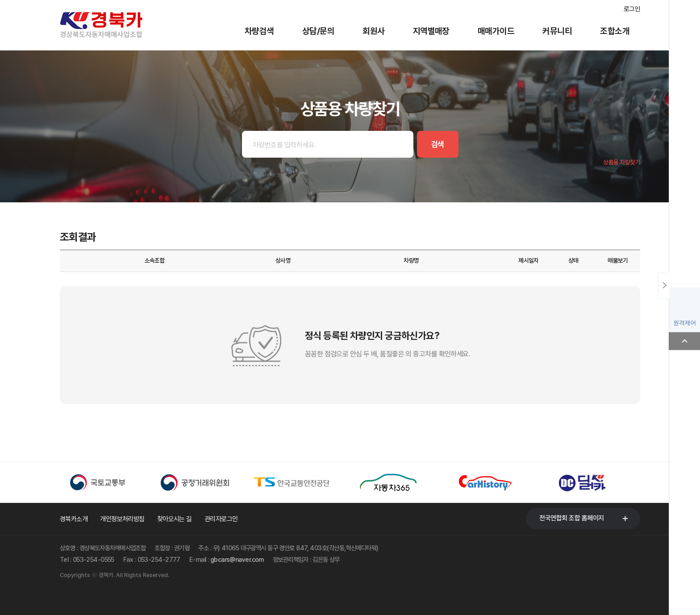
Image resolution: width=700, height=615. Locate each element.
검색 (438, 144)
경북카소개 (74, 519)
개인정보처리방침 (122, 519)
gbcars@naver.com (237, 559)
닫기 (664, 285)
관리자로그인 (221, 519)
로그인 (632, 9)
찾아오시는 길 (175, 519)
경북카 (113, 25)
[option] (108, 482)
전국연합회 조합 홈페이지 (572, 518)
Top (684, 341)
